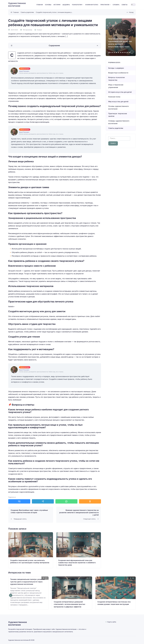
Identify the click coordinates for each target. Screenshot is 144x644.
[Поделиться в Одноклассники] (90, 501)
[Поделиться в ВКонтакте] (19, 501)
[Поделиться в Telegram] (43, 501)
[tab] (109, 53)
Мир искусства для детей (118, 102)
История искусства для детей (120, 92)
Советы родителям (116, 128)
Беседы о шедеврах (116, 68)
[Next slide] (132, 52)
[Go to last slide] (11, 595)
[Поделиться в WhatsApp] (66, 501)
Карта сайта (112, 622)
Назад (131, 12)
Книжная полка (114, 97)
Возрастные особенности (118, 73)
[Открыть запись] (31, 550)
